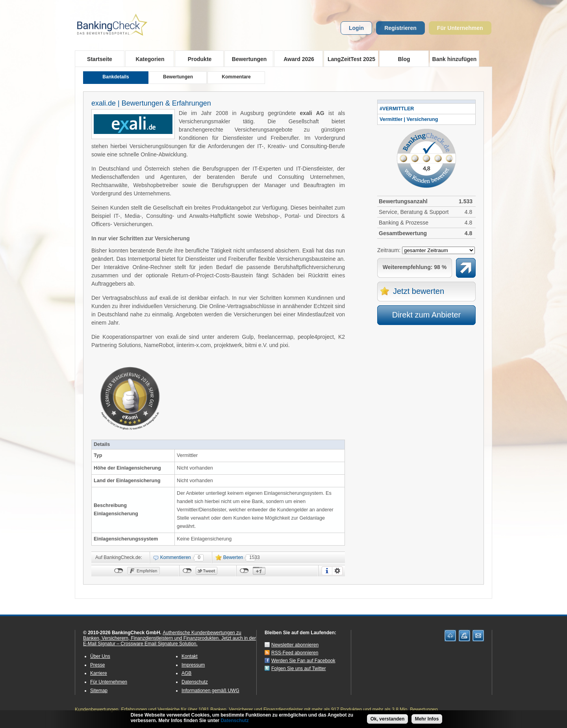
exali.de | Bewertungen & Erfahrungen (151, 103)
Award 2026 (296, 59)
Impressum (193, 665)
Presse (97, 665)
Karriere (99, 673)
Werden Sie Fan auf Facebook (303, 661)
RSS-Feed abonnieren (295, 653)
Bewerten (233, 557)
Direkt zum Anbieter (427, 315)
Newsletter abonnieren (295, 645)
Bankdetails (116, 77)
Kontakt (190, 656)
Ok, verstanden (388, 719)
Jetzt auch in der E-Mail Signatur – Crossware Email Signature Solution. (170, 641)
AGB (186, 673)
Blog (404, 59)
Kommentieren (176, 557)
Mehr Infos (427, 719)
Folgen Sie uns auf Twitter (299, 669)
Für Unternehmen (460, 28)
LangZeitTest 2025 (349, 59)
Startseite (100, 59)
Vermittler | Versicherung (409, 119)
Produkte (197, 59)
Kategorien (147, 59)
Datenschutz (195, 682)
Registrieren (400, 28)
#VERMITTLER (397, 109)
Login (356, 28)
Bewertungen (247, 59)
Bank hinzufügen (455, 59)
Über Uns (100, 656)
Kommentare (236, 77)
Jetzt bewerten (419, 291)
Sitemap (99, 691)
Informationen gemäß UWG (210, 691)
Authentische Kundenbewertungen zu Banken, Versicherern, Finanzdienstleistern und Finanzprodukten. (162, 635)
